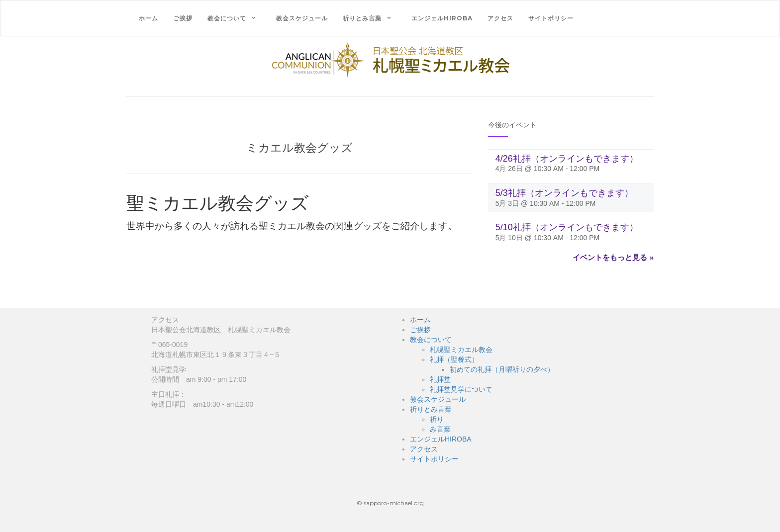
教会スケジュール (302, 18)
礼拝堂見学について (461, 389)
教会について (227, 18)
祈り (437, 419)
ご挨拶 (183, 18)
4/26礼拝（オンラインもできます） (567, 159)
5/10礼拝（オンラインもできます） (567, 227)
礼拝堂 (440, 379)
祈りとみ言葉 (362, 18)
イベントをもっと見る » (613, 257)
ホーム (148, 18)
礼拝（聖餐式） (454, 359)
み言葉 (440, 429)
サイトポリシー (551, 18)
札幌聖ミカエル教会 (461, 350)
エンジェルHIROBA (442, 18)
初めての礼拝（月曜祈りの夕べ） (502, 369)
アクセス (500, 18)
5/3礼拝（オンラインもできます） (564, 193)
